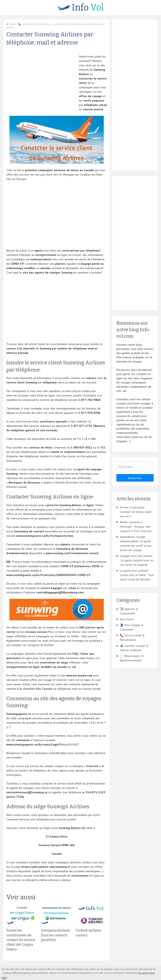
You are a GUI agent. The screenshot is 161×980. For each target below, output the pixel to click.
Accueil (11, 24)
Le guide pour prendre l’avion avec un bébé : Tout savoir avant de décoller (137, 575)
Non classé (127, 619)
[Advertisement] (42, 84)
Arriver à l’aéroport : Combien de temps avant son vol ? (136, 512)
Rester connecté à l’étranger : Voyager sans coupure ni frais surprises (136, 526)
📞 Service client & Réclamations (35, 24)
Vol (81, 8)
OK (4, 978)
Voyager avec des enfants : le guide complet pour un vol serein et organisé (137, 560)
